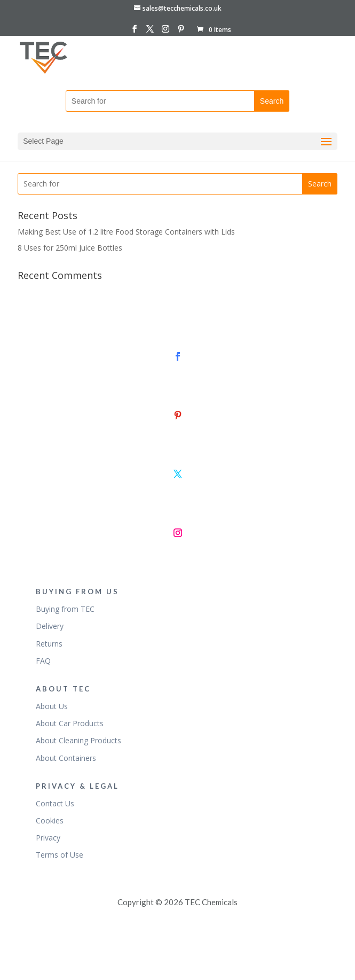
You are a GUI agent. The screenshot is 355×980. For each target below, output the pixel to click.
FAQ (43, 661)
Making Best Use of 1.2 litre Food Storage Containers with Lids (126, 232)
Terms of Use (60, 855)
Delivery (50, 626)
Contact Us (55, 803)
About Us (52, 706)
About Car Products (70, 723)
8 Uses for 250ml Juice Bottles (70, 248)
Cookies (50, 820)
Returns (49, 644)
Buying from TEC (65, 609)
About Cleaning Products (78, 740)
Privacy (48, 838)
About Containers (66, 758)
